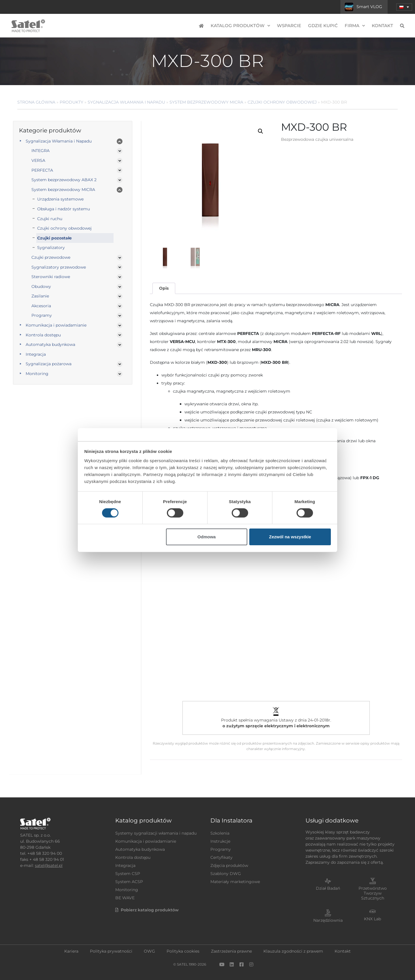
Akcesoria (41, 306)
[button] (261, 131)
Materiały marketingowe (235, 882)
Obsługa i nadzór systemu (64, 209)
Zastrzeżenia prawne (231, 951)
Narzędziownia (328, 920)
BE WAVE (125, 898)
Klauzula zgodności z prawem (293, 951)
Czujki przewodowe (51, 257)
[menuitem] (404, 7)
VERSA (38, 160)
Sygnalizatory (51, 248)
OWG (149, 951)
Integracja (36, 354)
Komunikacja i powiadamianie (56, 325)
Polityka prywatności (111, 951)
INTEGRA (40, 151)
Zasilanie (40, 296)
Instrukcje (220, 841)
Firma (355, 26)
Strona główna (36, 102)
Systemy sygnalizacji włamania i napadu (156, 833)
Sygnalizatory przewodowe (59, 267)
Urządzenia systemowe (60, 199)
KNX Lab (372, 919)
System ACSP (129, 882)
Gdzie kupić (323, 26)
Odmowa (206, 537)
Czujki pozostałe (54, 238)
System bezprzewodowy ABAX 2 (64, 180)
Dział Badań (328, 888)
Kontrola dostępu (43, 335)
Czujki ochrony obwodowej (282, 102)
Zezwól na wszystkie (290, 537)
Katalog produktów (240, 26)
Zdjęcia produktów (229, 865)
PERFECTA (42, 170)
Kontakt (382, 26)
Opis (164, 288)
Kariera (71, 951)
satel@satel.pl (49, 865)
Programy (42, 315)
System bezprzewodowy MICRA (206, 102)
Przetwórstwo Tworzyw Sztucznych (373, 893)
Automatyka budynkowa (50, 344)
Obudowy (41, 286)
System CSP (128, 874)
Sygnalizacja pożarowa (49, 364)
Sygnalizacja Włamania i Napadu (126, 102)
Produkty (71, 102)
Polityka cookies (183, 951)
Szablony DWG (226, 874)
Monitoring (37, 374)
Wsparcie (289, 26)
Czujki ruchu (50, 219)
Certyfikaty (221, 857)
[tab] (164, 288)
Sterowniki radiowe (51, 277)
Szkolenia (220, 833)
